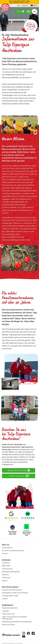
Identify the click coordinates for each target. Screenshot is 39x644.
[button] (34, 6)
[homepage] (5, 7)
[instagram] (24, 633)
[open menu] (34, 12)
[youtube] (24, 637)
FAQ (19, 6)
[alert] (19, 2)
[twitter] (33, 633)
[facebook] (28, 633)
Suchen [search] (25, 6)
